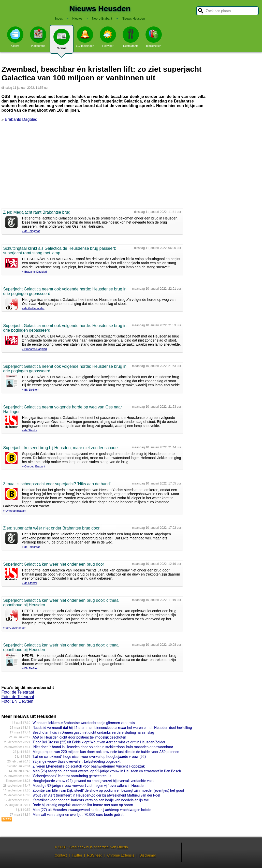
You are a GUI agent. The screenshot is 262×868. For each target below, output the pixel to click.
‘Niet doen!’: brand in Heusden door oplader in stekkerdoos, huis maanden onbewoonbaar (103, 747)
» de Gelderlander (33, 308)
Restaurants (131, 37)
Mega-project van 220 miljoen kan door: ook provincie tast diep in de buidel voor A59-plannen (106, 752)
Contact (61, 855)
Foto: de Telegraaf (18, 692)
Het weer (108, 37)
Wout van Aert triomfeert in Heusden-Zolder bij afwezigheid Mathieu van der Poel (96, 795)
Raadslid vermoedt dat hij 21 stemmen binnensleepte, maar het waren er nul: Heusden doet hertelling (112, 728)
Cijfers (15, 37)
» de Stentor (30, 430)
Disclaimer (148, 855)
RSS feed (95, 855)
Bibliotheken (154, 37)
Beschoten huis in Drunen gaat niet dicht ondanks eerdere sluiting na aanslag (93, 732)
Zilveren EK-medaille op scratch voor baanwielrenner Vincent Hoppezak (89, 766)
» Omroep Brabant (34, 466)
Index (59, 19)
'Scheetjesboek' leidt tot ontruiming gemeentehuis (72, 776)
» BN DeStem (31, 390)
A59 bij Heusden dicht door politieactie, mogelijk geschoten (79, 737)
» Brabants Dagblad (34, 272)
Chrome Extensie (121, 855)
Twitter (77, 855)
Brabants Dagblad (21, 119)
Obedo (123, 847)
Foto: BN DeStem (17, 701)
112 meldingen (85, 37)
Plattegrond (38, 37)
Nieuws (62, 41)
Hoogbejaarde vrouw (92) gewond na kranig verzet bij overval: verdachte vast (93, 781)
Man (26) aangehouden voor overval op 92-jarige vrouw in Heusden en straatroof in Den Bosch (107, 771)
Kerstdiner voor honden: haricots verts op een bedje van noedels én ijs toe (91, 800)
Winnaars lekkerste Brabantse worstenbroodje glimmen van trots (84, 723)
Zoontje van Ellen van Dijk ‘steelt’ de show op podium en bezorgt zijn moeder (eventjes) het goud (108, 790)
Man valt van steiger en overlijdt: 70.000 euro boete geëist (78, 815)
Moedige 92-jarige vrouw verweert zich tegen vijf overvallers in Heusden (89, 786)
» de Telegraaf (31, 231)
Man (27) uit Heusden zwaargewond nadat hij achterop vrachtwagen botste (92, 810)
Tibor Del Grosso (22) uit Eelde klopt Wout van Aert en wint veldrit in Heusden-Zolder (99, 742)
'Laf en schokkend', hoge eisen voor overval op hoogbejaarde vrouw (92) (89, 757)
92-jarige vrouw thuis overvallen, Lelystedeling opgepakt (77, 761)
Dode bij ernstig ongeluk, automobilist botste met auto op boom (83, 805)
